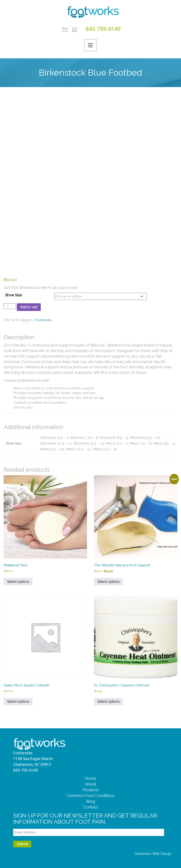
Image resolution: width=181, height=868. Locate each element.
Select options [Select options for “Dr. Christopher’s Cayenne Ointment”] (108, 702)
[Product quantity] (10, 306)
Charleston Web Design (153, 854)
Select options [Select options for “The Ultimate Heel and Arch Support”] (108, 582)
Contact (65, 30)
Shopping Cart (74, 30)
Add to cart (29, 307)
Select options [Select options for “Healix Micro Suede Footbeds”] (18, 702)
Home (90, 778)
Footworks (43, 320)
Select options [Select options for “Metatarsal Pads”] (18, 582)
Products (91, 790)
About (90, 784)
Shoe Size (13, 295)
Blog (90, 801)
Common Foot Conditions (91, 796)
